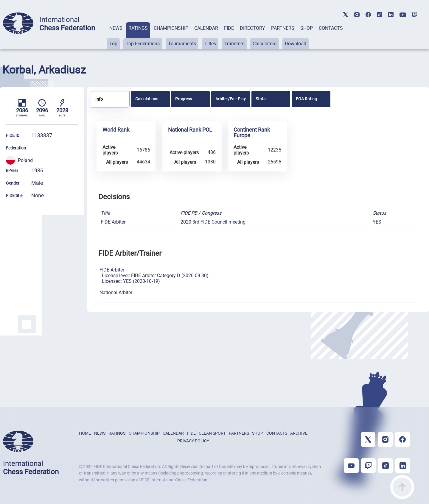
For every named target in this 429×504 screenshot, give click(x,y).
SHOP (307, 28)
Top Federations (143, 44)
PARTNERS (283, 28)
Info (99, 99)
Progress (184, 99)
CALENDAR (206, 28)
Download (296, 44)
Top (113, 44)
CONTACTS (331, 28)
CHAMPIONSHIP (171, 28)
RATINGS (138, 28)
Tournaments (182, 44)
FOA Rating (306, 99)
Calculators (265, 44)
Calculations (147, 99)
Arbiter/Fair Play (231, 99)
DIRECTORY (252, 28)
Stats (261, 99)
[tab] (116, 36)
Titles (210, 44)
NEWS (116, 28)
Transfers (234, 44)
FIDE (229, 28)
